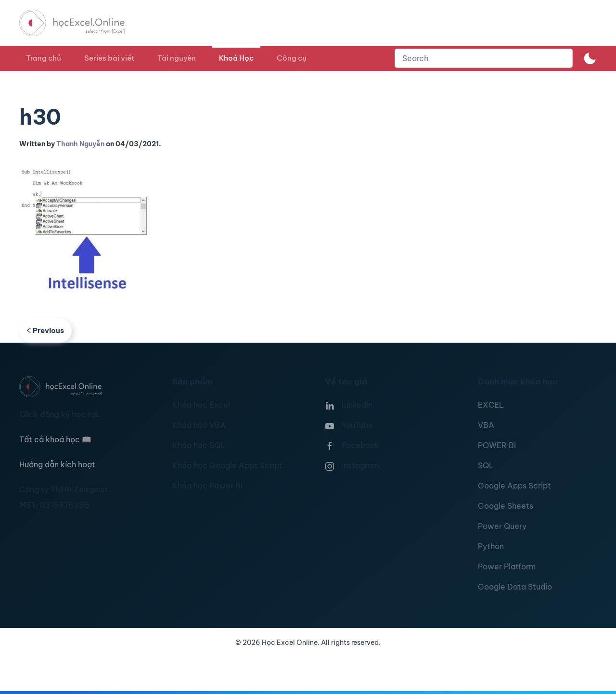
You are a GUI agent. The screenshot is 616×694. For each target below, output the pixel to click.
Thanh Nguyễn (80, 144)
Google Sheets (506, 506)
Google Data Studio (515, 587)
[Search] (484, 58)
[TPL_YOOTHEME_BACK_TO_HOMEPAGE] (81, 23)
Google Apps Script (514, 486)
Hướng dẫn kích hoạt (57, 464)
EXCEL (491, 405)
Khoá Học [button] (236, 58)
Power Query (502, 526)
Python (491, 546)
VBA (486, 425)
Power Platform (507, 566)
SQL (486, 465)
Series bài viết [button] (109, 58)
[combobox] (484, 58)
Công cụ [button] (292, 58)
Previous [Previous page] (45, 330)
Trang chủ (44, 58)
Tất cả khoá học (55, 439)
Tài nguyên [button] (177, 58)
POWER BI (497, 445)
